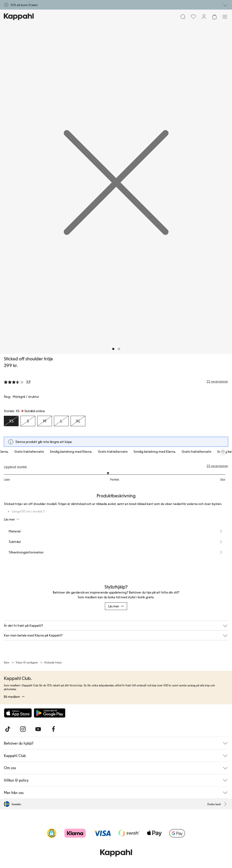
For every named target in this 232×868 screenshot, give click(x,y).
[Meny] (225, 17)
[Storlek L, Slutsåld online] (61, 421)
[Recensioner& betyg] (116, 381)
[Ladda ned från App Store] (18, 713)
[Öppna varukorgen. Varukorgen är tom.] (214, 17)
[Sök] (183, 17)
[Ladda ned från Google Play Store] (50, 713)
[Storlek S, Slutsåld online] (28, 421)
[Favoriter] (193, 17)
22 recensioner (217, 466)
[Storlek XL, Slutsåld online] (78, 421)
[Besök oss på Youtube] (38, 729)
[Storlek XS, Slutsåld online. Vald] (11, 421)
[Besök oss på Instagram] (23, 729)
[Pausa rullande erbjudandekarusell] (223, 452)
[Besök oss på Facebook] (53, 729)
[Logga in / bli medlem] (204, 17)
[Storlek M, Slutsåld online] (45, 421)
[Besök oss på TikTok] (8, 729)
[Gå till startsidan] (19, 17)
